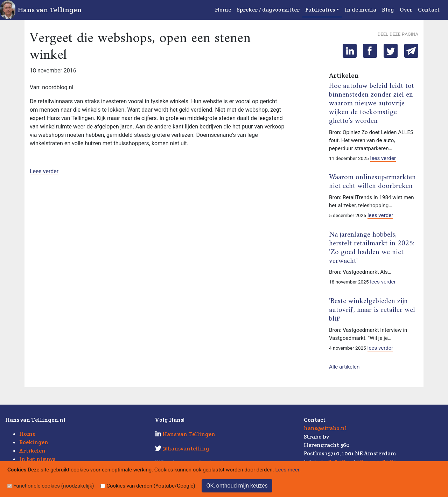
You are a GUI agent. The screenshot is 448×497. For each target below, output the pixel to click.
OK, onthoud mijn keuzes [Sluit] (237, 486)
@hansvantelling (186, 449)
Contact (429, 10)
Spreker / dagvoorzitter (268, 10)
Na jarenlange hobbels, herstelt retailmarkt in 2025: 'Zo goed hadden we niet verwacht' (372, 248)
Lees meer (288, 470)
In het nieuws (37, 459)
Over (406, 10)
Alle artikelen (344, 367)
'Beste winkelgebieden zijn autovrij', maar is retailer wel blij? (372, 310)
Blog (388, 10)
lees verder (383, 158)
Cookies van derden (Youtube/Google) (151, 486)
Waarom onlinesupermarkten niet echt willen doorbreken (372, 182)
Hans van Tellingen (50, 10)
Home (223, 10)
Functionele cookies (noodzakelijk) (54, 486)
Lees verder (44, 171)
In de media (360, 10)
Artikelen (32, 451)
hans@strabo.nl (325, 428)
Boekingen (34, 442)
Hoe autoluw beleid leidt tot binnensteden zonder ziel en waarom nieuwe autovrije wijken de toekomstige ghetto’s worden (372, 104)
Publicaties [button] (320, 10)
